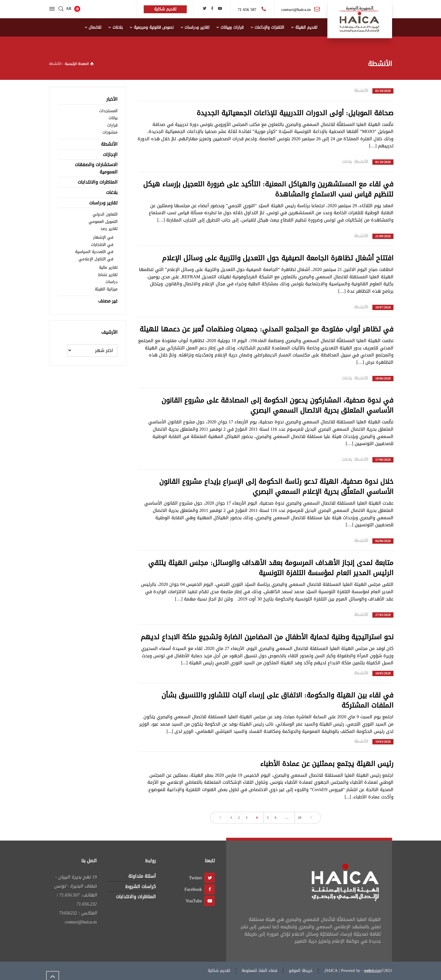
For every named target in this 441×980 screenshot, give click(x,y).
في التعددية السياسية (94, 252)
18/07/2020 (383, 307)
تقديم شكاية (219, 971)
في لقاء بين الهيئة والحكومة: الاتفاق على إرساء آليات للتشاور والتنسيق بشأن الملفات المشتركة (277, 700)
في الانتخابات (102, 245)
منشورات (110, 132)
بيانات (113, 118)
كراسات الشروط (140, 887)
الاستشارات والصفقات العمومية (96, 168)
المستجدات (108, 111)
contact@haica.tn (296, 10)
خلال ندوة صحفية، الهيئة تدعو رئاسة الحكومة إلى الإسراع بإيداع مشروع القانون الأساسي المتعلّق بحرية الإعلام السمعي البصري (276, 487)
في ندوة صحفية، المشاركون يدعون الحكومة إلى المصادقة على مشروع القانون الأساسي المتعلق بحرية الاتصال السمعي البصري (277, 405)
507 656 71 (248, 10)
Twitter (195, 878)
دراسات (112, 282)
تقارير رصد (109, 229)
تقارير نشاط (108, 275)
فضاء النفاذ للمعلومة (259, 971)
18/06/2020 (383, 379)
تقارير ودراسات (103, 203)
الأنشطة (361, 91)
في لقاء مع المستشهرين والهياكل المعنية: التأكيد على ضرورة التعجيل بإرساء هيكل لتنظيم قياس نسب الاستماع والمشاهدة (268, 189)
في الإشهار (103, 237)
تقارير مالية (108, 267)
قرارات (112, 125)
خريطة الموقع (301, 971)
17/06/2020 (383, 460)
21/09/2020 (383, 236)
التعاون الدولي (105, 214)
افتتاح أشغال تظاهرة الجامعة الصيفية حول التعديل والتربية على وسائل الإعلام (278, 258)
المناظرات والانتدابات (98, 182)
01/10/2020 (383, 91)
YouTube (194, 901)
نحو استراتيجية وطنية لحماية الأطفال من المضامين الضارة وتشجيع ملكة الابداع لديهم (267, 637)
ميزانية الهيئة (106, 289)
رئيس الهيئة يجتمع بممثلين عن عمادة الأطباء (327, 764)
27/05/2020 (383, 615)
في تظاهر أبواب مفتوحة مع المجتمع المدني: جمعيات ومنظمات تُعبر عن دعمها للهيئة (266, 329)
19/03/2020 (383, 742)
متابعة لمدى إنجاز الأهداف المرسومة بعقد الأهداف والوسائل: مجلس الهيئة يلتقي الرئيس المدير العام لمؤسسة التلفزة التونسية (271, 568)
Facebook (193, 889)
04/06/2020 (383, 541)
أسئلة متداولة (142, 876)
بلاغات (347, 162)
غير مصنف (108, 301)
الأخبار (112, 99)
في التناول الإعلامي (96, 259)
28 (300, 818)
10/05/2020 (383, 673)
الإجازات (110, 154)
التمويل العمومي (103, 222)
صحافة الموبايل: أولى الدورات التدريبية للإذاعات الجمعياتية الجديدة (295, 113)
